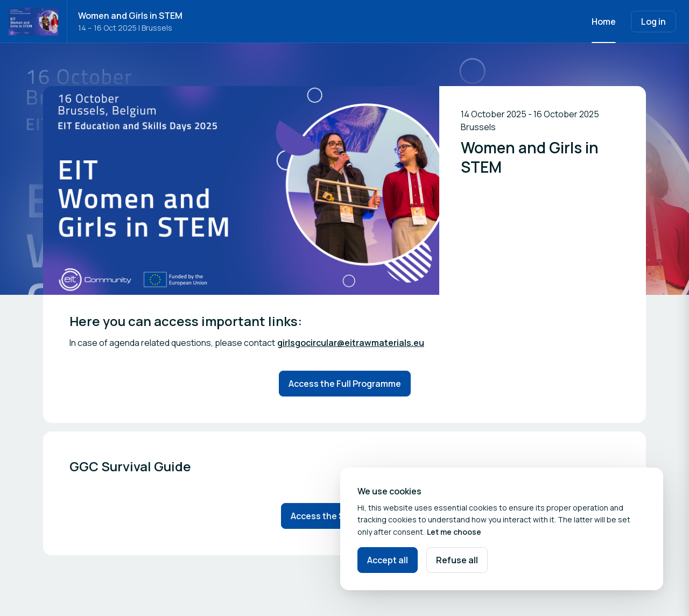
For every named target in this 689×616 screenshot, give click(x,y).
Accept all (388, 560)
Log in (653, 22)
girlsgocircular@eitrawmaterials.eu (351, 343)
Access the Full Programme (345, 384)
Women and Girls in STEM (130, 16)
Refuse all (457, 560)
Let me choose (454, 532)
